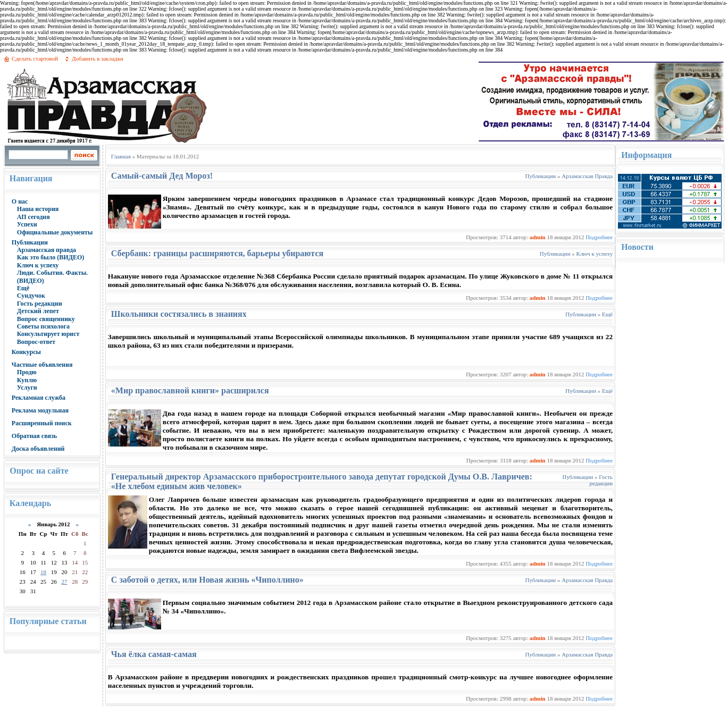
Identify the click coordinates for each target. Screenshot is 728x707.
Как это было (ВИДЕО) (51, 257)
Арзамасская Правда (587, 176)
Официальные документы (55, 232)
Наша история (38, 209)
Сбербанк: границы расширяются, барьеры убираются (217, 253)
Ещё (23, 288)
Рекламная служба (39, 398)
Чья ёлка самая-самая (154, 654)
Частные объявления (42, 365)
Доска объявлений (38, 449)
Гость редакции (40, 304)
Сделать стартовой (35, 58)
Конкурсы (26, 352)
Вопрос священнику (46, 319)
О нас (20, 201)
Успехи (27, 224)
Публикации (30, 242)
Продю (27, 372)
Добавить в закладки (98, 58)
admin (538, 237)
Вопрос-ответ (36, 342)
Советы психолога (43, 326)
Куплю (27, 380)
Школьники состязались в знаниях (179, 314)
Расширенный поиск (42, 423)
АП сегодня (34, 217)
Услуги (27, 388)
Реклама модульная (40, 410)
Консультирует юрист (48, 334)
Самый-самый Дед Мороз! (162, 176)
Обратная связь (34, 436)
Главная (121, 156)
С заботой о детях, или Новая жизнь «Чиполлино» (207, 580)
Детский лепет (38, 311)
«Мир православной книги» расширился (190, 390)
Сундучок (31, 296)
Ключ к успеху (38, 265)
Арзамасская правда (47, 250)
